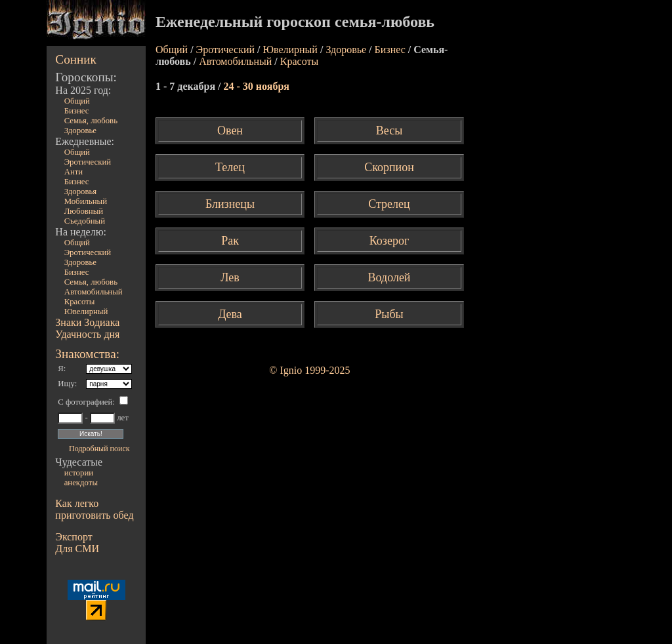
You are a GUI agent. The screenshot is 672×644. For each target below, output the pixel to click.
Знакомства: (87, 354)
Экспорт (73, 537)
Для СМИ (77, 549)
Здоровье (80, 131)
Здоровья (81, 191)
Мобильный (86, 201)
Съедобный (85, 221)
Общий (77, 101)
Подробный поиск (99, 449)
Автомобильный (94, 292)
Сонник (76, 59)
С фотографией (85, 402)
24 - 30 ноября (257, 86)
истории (79, 473)
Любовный (84, 211)
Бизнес (77, 111)
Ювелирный (86, 312)
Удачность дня (87, 334)
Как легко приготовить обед (94, 509)
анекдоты (81, 483)
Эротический (88, 162)
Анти (74, 172)
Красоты (80, 302)
